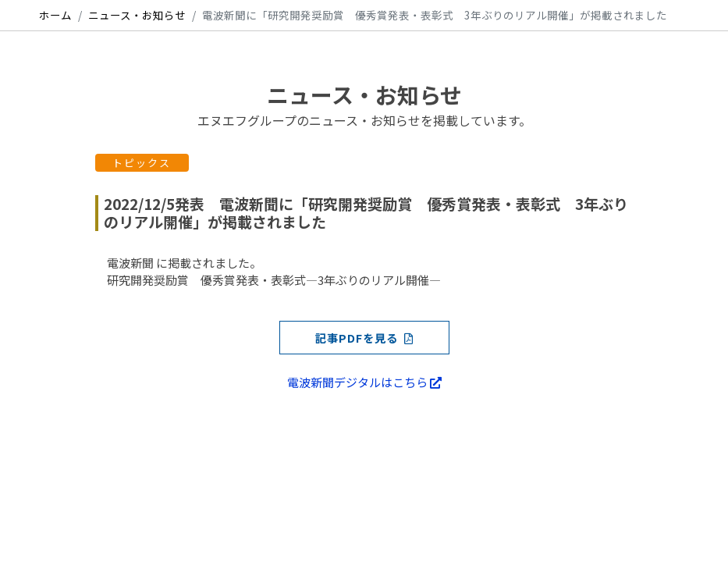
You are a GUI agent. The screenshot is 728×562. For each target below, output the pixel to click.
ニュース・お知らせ (137, 15)
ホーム (55, 15)
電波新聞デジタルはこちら (364, 382)
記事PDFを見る (364, 338)
